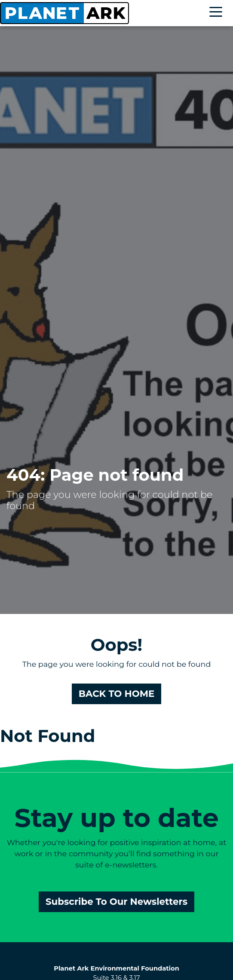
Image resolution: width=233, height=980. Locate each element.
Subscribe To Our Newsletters (116, 901)
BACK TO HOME (117, 693)
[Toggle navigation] (218, 13)
